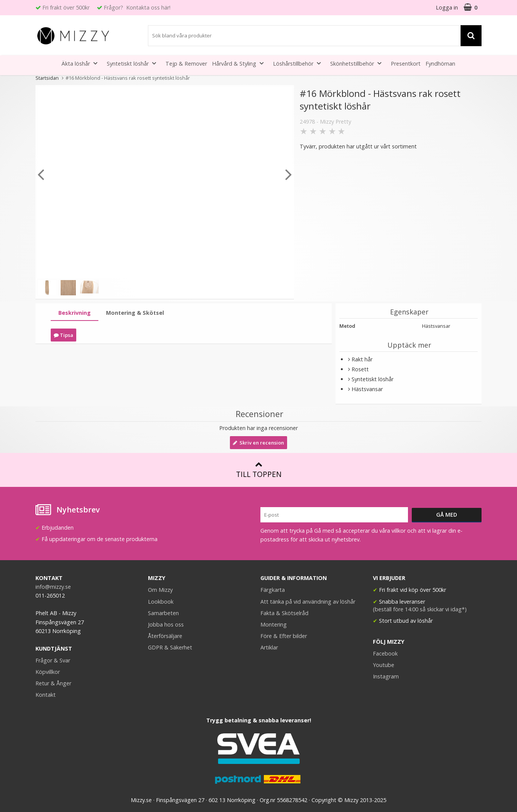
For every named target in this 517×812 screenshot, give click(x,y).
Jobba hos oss (166, 624)
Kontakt (46, 695)
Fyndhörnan (440, 64)
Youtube (384, 665)
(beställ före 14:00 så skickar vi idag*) (420, 609)
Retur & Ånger (53, 683)
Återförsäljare (165, 636)
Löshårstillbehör (299, 63)
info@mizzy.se (53, 587)
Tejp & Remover (186, 64)
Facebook (385, 653)
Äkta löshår (82, 63)
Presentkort (406, 64)
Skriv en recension (258, 443)
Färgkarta (273, 590)
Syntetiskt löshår (134, 63)
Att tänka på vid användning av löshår (308, 602)
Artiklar (269, 647)
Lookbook (161, 602)
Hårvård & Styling (240, 63)
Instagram (386, 676)
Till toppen (259, 470)
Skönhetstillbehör (358, 63)
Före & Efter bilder (284, 636)
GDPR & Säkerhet (170, 647)
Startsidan (47, 78)
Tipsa (63, 335)
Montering (274, 624)
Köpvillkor (48, 672)
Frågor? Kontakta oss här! (137, 7)
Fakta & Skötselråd (284, 613)
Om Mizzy (160, 590)
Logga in (447, 7)
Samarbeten (163, 613)
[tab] (75, 313)
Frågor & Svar (53, 660)
